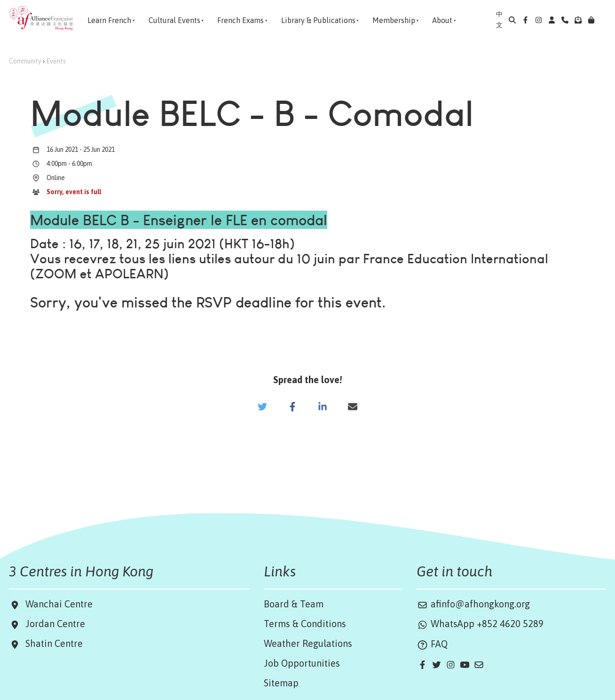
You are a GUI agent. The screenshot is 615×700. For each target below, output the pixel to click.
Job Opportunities (302, 663)
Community (25, 61)
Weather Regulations (308, 643)
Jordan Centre (53, 624)
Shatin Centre (52, 643)
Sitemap (281, 683)
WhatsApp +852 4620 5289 (480, 624)
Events (56, 61)
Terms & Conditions (305, 624)
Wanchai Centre (60, 604)
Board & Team (294, 604)
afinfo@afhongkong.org (473, 604)
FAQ (432, 644)
